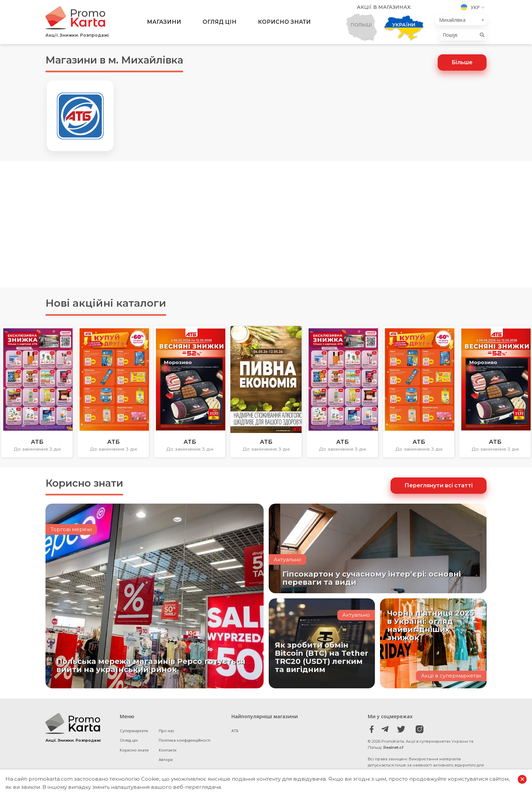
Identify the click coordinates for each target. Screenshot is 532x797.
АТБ (235, 731)
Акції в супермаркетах (451, 676)
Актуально (288, 560)
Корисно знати (284, 22)
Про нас (167, 731)
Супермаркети (134, 731)
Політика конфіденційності (185, 741)
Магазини (164, 22)
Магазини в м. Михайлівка (118, 60)
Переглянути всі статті (439, 486)
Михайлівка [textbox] (452, 20)
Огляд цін (219, 22)
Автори (166, 760)
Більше (462, 62)
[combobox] (461, 20)
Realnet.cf (393, 748)
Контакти (168, 750)
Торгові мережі (71, 530)
